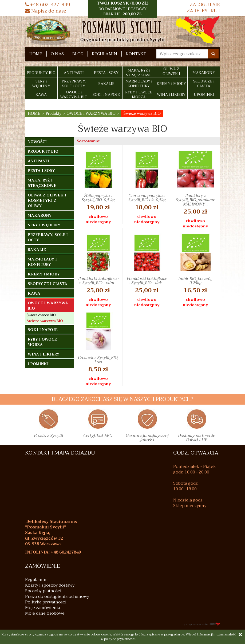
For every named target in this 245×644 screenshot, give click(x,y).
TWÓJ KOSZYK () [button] (122, 9)
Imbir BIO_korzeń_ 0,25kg (195, 281)
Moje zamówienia (43, 608)
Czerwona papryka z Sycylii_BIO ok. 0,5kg (147, 198)
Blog (78, 54)
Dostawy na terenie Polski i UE (197, 438)
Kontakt (136, 54)
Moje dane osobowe (45, 613)
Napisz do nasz (46, 11)
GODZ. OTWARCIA (196, 453)
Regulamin (104, 54)
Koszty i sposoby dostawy (50, 585)
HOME (36, 54)
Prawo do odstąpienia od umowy (57, 597)
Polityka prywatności (46, 602)
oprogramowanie (201, 624)
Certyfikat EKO (98, 436)
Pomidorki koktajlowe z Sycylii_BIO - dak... (147, 281)
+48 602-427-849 (48, 5)
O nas (57, 54)
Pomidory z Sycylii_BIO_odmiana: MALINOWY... (195, 200)
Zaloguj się (205, 5)
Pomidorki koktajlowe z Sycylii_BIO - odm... (98, 281)
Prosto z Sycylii (49, 436)
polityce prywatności (120, 639)
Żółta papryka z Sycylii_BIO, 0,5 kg (98, 198)
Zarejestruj (203, 11)
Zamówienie (43, 566)
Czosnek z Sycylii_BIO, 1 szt (98, 360)
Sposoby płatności (43, 591)
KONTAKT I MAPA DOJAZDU (60, 453)
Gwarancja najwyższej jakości (147, 438)
